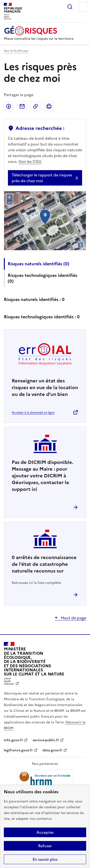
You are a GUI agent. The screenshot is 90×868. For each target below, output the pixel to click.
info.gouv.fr (13, 740)
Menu (83, 7)
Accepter (45, 832)
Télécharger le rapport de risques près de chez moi (42, 178)
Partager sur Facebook (9, 106)
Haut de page (73, 618)
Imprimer (49, 106)
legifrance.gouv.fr (18, 750)
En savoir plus (45, 859)
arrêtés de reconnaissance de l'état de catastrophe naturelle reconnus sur (44, 564)
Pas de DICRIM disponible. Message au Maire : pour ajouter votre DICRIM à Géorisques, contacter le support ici (42, 476)
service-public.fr (46, 740)
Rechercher (70, 7)
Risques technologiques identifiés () (42, 278)
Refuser (45, 846)
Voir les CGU (30, 161)
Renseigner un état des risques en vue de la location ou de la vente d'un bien (45, 387)
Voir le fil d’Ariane (16, 51)
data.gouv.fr (52, 750)
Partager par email (22, 106)
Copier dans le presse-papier (36, 106)
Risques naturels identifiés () (39, 264)
